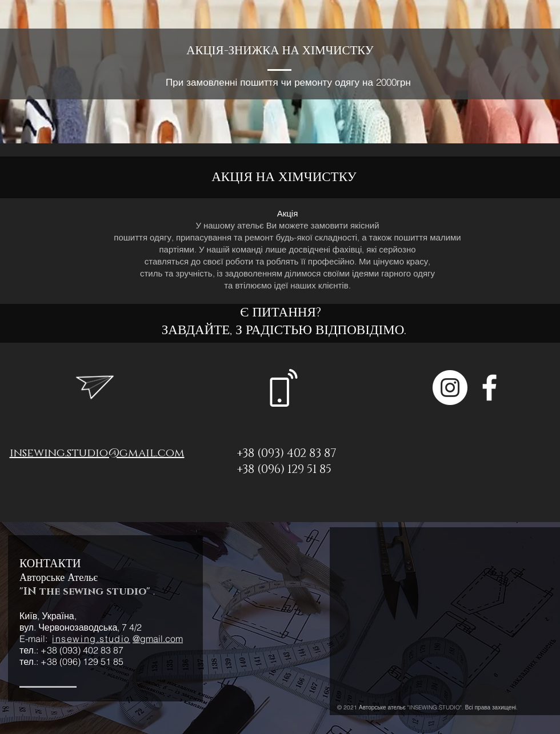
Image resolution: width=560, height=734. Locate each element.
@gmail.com (158, 639)
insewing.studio (91, 639)
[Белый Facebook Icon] (489, 388)
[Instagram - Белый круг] (450, 388)
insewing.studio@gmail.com (97, 453)
